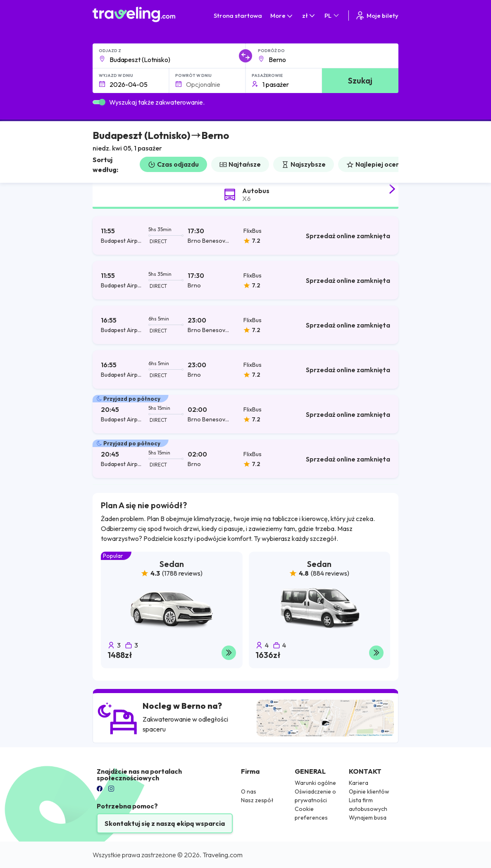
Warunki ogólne (315, 783)
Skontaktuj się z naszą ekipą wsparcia (165, 823)
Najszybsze (304, 164)
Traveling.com (223, 855)
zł (309, 16)
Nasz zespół (257, 800)
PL (332, 16)
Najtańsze (240, 164)
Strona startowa (238, 16)
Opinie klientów (369, 791)
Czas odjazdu (173, 164)
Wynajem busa (368, 818)
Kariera (359, 783)
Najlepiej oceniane (380, 164)
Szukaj (360, 80)
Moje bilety (377, 16)
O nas (249, 791)
